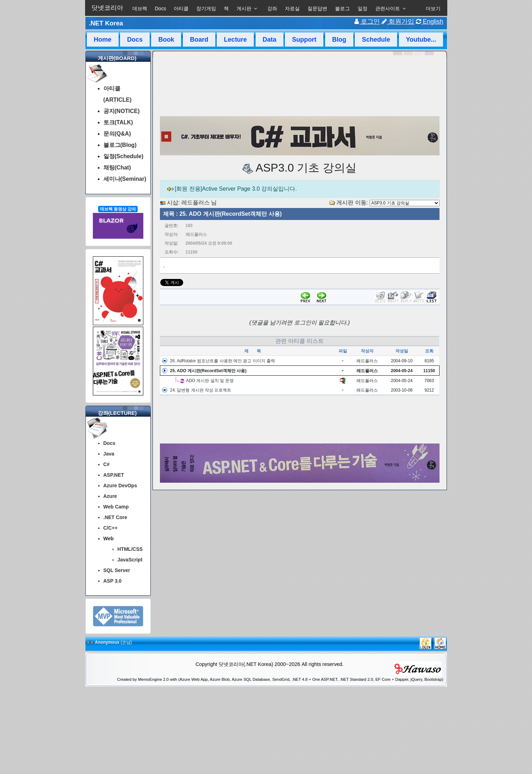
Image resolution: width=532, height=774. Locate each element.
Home (103, 40)
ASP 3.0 (113, 581)
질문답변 (317, 8)
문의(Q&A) (117, 134)
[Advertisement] (300, 419)
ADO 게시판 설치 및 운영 (210, 381)
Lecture (235, 40)
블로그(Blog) (120, 145)
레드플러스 (196, 203)
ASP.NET (114, 475)
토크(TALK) (118, 122)
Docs (161, 8)
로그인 (367, 22)
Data (270, 40)
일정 (363, 8)
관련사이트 (388, 8)
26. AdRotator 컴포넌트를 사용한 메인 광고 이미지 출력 (222, 361)
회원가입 (398, 22)
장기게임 (206, 8)
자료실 (292, 8)
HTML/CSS (130, 549)
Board (199, 40)
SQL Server (117, 570)
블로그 (342, 8)
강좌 (272, 8)
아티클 (181, 8)
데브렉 (140, 8)
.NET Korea (106, 23)
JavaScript (130, 560)
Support (304, 40)
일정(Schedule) (124, 156)
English (430, 22)
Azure (110, 496)
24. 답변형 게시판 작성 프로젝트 (201, 390)
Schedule (376, 40)
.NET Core (115, 517)
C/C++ (110, 528)
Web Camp (116, 507)
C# (107, 464)
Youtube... (421, 40)
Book (166, 40)
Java (109, 454)
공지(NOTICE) (122, 111)
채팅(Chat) (117, 168)
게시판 (244, 8)
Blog (339, 40)
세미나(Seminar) (125, 179)
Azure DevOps (120, 486)
